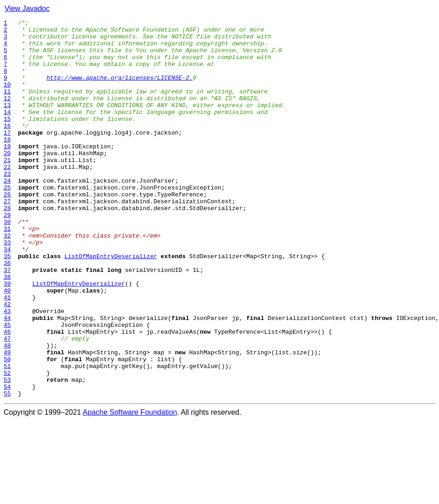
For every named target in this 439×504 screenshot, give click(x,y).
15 (7, 139)
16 (7, 147)
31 (7, 271)
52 (7, 444)
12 (7, 114)
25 (7, 222)
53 (7, 452)
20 (7, 180)
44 (7, 378)
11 (7, 106)
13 (7, 123)
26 (7, 230)
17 (7, 156)
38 (7, 329)
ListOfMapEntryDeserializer (111, 304)
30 (7, 263)
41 (7, 353)
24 (7, 213)
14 (7, 131)
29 (7, 255)
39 (7, 337)
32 (7, 279)
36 (7, 312)
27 (7, 238)
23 (7, 205)
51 (7, 436)
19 (7, 172)
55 (7, 469)
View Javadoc (27, 8)
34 (7, 296)
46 (7, 395)
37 (7, 320)
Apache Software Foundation (130, 488)
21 (7, 189)
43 (7, 370)
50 (7, 428)
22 (7, 197)
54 (7, 461)
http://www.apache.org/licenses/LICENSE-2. (120, 90)
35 (7, 304)
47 (7, 403)
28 (7, 246)
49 (7, 419)
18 (7, 164)
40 (7, 345)
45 (7, 386)
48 (7, 411)
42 (7, 362)
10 (7, 98)
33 (7, 287)
